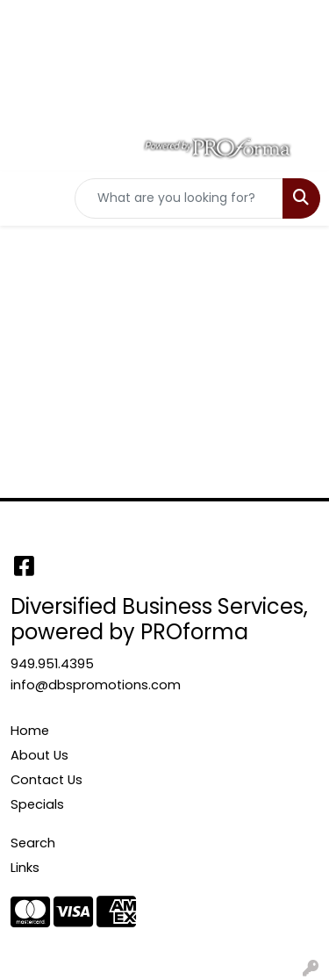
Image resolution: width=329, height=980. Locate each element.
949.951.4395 (52, 664)
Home (30, 731)
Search (33, 843)
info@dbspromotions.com (96, 685)
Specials (37, 804)
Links (25, 868)
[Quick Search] (179, 198)
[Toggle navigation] (27, 198)
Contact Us (46, 780)
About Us (39, 755)
